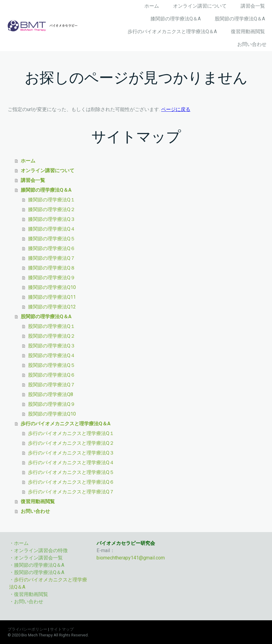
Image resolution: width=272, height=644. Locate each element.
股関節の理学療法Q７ (52, 385)
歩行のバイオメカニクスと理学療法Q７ (71, 492)
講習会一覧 (253, 6)
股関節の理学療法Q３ (52, 346)
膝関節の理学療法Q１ (52, 200)
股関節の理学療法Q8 (51, 394)
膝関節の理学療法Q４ (52, 229)
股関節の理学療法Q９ (52, 404)
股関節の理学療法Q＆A (240, 19)
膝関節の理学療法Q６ (52, 248)
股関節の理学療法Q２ (52, 336)
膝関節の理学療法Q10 (52, 287)
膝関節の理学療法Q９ (52, 278)
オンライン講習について (200, 6)
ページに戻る (176, 109)
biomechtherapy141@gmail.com (131, 558)
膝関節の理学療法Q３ (52, 219)
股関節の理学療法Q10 (52, 414)
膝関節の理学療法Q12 (52, 307)
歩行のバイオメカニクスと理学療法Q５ (71, 472)
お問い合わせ (252, 44)
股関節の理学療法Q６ (52, 375)
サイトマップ (62, 629)
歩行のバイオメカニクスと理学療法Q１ (71, 433)
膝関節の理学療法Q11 (52, 297)
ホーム (152, 6)
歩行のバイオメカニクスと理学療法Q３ (71, 453)
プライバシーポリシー (27, 629)
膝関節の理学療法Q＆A (176, 19)
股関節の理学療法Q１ (52, 326)
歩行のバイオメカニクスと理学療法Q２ (71, 443)
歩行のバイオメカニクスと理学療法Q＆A (172, 31)
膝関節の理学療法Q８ (52, 268)
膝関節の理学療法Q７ (52, 258)
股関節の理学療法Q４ (52, 355)
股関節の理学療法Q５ (52, 365)
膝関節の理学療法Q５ (52, 239)
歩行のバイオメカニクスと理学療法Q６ (71, 482)
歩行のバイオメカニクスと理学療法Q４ (71, 463)
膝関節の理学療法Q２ (52, 209)
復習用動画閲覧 (248, 31)
